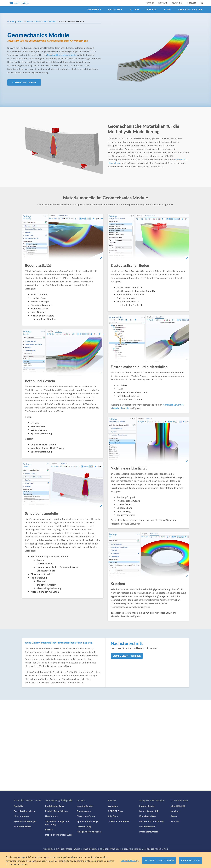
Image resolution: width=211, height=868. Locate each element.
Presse (174, 816)
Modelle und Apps (55, 806)
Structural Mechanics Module (42, 21)
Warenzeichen (90, 849)
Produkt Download (149, 832)
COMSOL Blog (84, 826)
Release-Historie (22, 826)
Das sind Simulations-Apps (59, 835)
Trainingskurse (84, 811)
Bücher (49, 830)
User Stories (51, 816)
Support (150, 3)
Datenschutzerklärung (68, 849)
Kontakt (163, 3)
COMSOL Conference (119, 821)
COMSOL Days (115, 811)
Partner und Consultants (152, 821)
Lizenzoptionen (22, 816)
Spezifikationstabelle (25, 811)
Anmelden (192, 3)
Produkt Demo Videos (56, 811)
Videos (135, 9)
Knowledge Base (148, 816)
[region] (105, 860)
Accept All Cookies (190, 860)
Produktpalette (15, 21)
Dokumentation (147, 826)
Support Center (147, 806)
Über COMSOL (178, 806)
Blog (168, 9)
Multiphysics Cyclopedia (89, 832)
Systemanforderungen (25, 821)
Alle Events (114, 816)
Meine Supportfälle (149, 811)
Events (152, 9)
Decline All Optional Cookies (159, 860)
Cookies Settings (130, 860)
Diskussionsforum (86, 816)
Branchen (115, 9)
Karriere (175, 811)
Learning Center (190, 9)
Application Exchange (88, 821)
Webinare (113, 806)
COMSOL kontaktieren (24, 82)
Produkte (94, 9)
